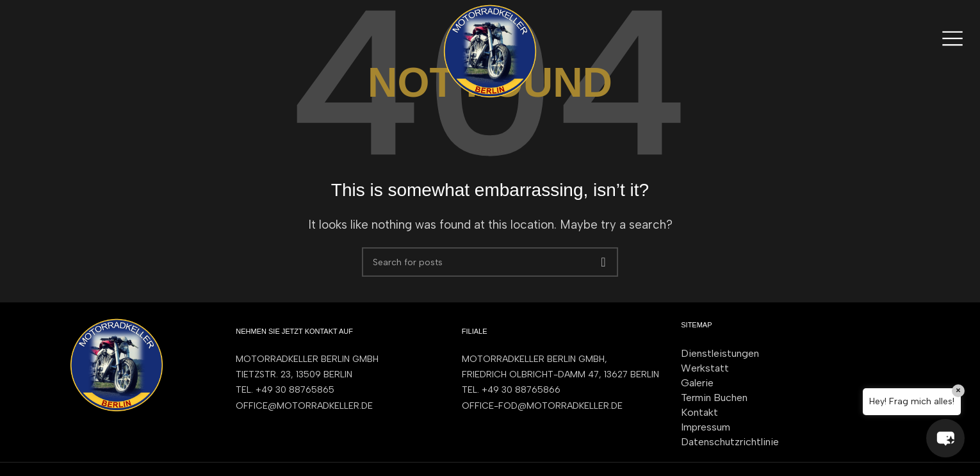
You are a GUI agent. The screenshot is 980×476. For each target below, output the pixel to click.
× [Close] (958, 390)
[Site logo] (490, 50)
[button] (945, 438)
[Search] (490, 262)
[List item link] (336, 390)
